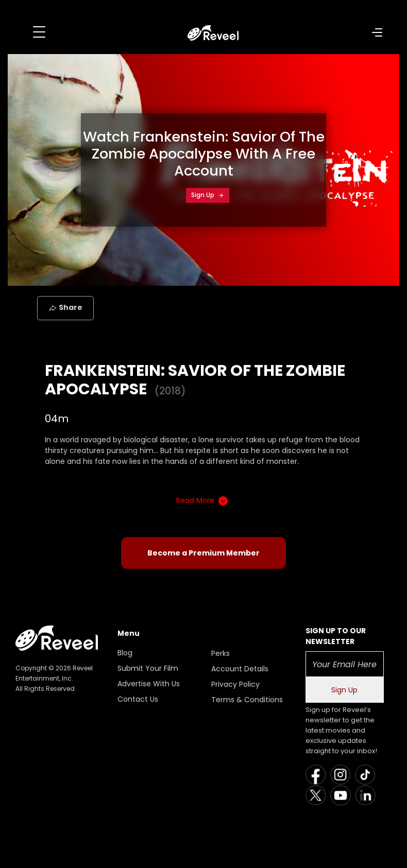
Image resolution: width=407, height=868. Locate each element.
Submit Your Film (148, 668)
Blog (125, 653)
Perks (221, 653)
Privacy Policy (235, 684)
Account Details (240, 669)
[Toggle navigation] (39, 32)
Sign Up (208, 195)
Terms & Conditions (247, 700)
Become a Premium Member (203, 553)
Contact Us (138, 699)
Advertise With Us (149, 684)
